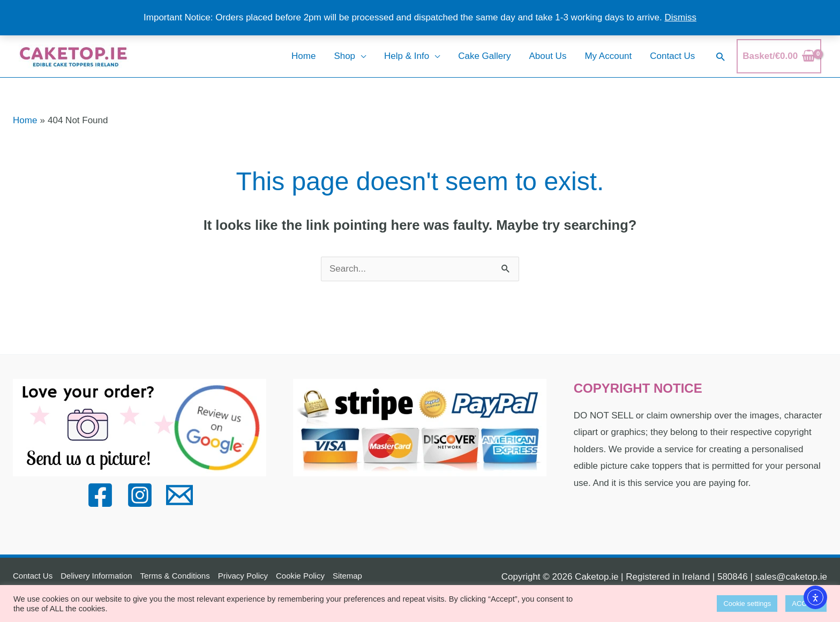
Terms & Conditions (175, 576)
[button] (720, 57)
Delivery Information (96, 576)
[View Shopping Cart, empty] (779, 56)
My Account (608, 56)
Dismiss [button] (680, 17)
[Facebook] (100, 495)
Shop (344, 56)
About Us (547, 56)
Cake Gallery (484, 56)
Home (303, 56)
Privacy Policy (243, 576)
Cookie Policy (300, 576)
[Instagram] (140, 495)
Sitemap (347, 576)
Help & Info (407, 56)
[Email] (179, 495)
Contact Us (672, 56)
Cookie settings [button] (747, 604)
